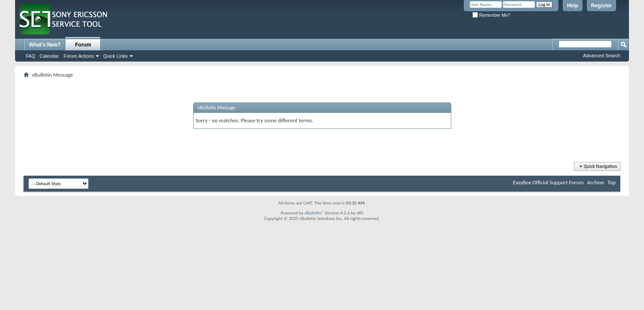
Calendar (49, 56)
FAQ (31, 56)
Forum (83, 45)
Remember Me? (491, 15)
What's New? (45, 45)
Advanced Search (602, 56)
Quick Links (116, 56)
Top (612, 182)
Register (601, 6)
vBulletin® (314, 213)
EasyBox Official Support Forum (548, 182)
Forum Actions (79, 56)
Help (573, 6)
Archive (596, 182)
